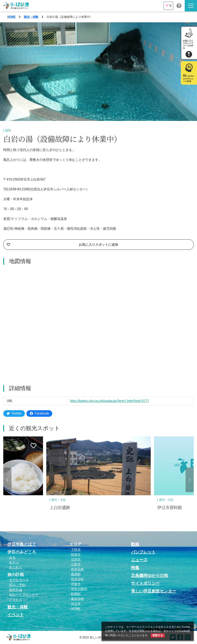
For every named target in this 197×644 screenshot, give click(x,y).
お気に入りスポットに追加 (62, 245)
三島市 (76, 564)
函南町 (76, 574)
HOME (11, 17)
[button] (7, 480)
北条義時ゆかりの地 (149, 575)
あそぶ (14, 562)
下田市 (76, 550)
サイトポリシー (145, 583)
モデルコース (19, 580)
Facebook (39, 413)
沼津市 (76, 559)
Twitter (14, 413)
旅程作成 (16, 590)
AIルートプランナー (24, 595)
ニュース (139, 560)
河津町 (76, 609)
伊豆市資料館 (170, 508)
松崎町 (76, 594)
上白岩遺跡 (60, 508)
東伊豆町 (77, 599)
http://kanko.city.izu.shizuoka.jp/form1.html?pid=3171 (109, 401)
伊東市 (76, 584)
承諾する (158, 635)
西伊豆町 (77, 579)
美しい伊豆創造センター (154, 591)
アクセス (16, 600)
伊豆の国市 (79, 589)
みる (12, 557)
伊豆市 (76, 604)
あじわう (16, 567)
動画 (135, 544)
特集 (135, 568)
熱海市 (76, 555)
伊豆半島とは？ (22, 544)
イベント (16, 615)
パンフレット (143, 552)
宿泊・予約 (17, 585)
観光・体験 (31, 17)
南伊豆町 (77, 569)
